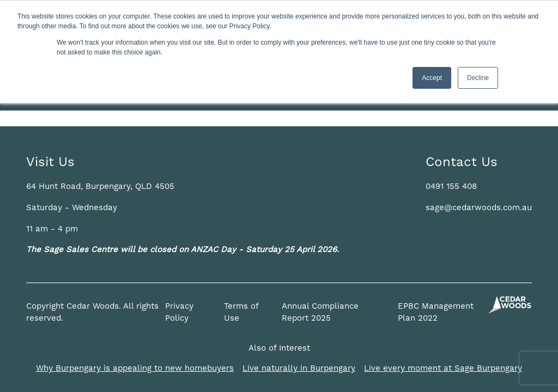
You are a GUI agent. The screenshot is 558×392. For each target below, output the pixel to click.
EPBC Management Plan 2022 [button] (436, 313)
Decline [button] (478, 78)
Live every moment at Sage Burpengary (443, 368)
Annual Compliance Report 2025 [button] (320, 313)
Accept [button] (432, 78)
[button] (100, 186)
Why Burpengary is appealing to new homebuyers (135, 368)
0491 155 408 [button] (451, 186)
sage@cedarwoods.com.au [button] (479, 208)
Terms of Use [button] (241, 313)
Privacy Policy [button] (179, 313)
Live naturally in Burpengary (299, 368)
